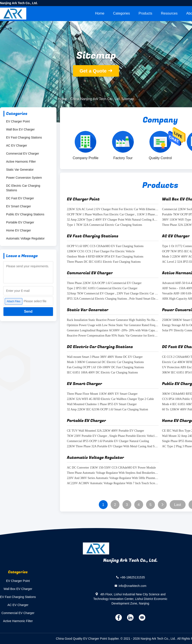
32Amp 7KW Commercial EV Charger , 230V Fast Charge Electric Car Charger (113, 294)
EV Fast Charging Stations (24, 137)
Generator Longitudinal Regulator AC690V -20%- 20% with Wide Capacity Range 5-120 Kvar (113, 331)
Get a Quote (93, 71)
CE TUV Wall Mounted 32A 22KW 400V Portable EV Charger (105, 431)
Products (145, 13)
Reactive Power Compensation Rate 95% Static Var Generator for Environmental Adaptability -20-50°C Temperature (113, 336)
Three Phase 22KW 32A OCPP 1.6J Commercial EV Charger (104, 283)
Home (100, 13)
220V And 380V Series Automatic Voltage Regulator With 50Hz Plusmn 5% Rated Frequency (113, 478)
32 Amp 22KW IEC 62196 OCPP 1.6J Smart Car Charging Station (107, 410)
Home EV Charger (18, 230)
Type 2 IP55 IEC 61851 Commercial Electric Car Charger (102, 288)
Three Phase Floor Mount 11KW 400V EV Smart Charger (102, 394)
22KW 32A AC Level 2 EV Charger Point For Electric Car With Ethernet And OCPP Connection (113, 209)
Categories (122, 13)
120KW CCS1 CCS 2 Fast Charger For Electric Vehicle (101, 252)
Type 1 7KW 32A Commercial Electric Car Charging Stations (104, 225)
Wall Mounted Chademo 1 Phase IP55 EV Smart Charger (102, 404)
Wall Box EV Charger (20, 129)
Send (28, 311)
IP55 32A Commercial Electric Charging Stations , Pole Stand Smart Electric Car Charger (113, 299)
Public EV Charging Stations (25, 214)
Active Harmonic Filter (21, 162)
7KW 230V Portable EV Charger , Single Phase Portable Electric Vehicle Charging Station (113, 436)
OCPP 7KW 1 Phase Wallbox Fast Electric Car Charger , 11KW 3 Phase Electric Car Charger (113, 215)
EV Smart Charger (18, 206)
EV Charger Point (18, 121)
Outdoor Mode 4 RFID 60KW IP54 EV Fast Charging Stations (105, 257)
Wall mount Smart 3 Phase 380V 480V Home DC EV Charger (105, 357)
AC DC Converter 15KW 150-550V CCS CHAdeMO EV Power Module (111, 468)
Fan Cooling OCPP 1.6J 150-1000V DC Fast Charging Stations (105, 367)
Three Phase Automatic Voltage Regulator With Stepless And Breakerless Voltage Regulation (113, 473)
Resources (169, 13)
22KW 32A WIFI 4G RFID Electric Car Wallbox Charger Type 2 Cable (110, 399)
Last (178, 505)
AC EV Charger (17, 145)
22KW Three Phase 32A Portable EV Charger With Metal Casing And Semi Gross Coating (113, 447)
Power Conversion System (24, 178)
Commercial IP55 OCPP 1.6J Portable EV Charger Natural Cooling (108, 441)
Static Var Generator (20, 170)
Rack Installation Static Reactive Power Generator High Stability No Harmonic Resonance (113, 320)
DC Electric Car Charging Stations (23, 188)
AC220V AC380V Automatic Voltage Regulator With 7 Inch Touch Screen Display (113, 483)
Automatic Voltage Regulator (25, 238)
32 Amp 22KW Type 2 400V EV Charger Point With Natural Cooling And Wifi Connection (113, 220)
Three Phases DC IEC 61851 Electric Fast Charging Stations (104, 262)
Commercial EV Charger (23, 154)
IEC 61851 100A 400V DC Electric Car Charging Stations (102, 373)
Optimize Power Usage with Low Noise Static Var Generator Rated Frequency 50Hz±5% (113, 325)
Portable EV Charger (20, 222)
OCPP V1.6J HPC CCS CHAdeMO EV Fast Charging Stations (105, 246)
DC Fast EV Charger (20, 198)
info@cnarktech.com (132, 586)
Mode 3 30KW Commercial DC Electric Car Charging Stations (105, 362)
